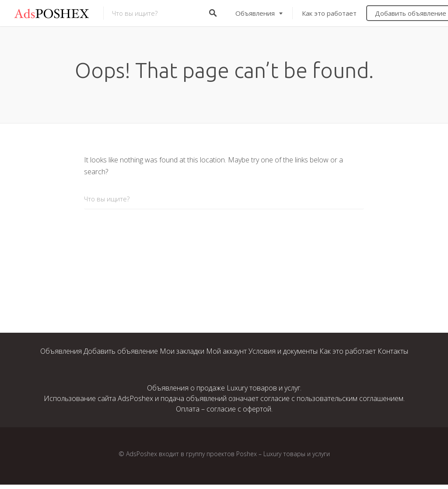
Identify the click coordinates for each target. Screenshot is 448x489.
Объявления (255, 13)
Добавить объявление (121, 351)
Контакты (393, 351)
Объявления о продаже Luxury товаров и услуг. (224, 388)
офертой (257, 409)
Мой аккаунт (226, 351)
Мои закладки (182, 351)
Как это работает (329, 13)
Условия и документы (283, 351)
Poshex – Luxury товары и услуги (283, 454)
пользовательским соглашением (350, 398)
